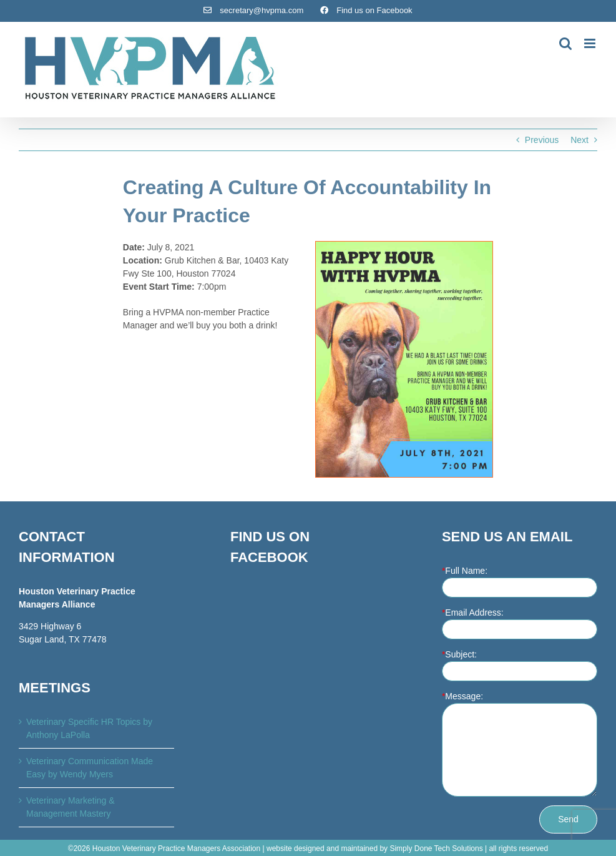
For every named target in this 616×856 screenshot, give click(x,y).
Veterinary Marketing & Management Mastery (71, 807)
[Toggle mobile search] (565, 43)
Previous (542, 140)
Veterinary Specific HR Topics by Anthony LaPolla (89, 728)
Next (579, 140)
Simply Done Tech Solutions (436, 849)
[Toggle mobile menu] (591, 43)
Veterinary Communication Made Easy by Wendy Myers (90, 768)
